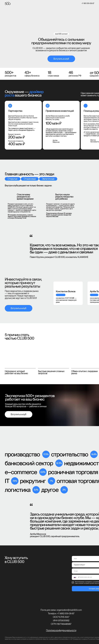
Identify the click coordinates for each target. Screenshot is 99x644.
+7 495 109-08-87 (88, 3)
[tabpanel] (67, 291)
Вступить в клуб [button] (61, 59)
